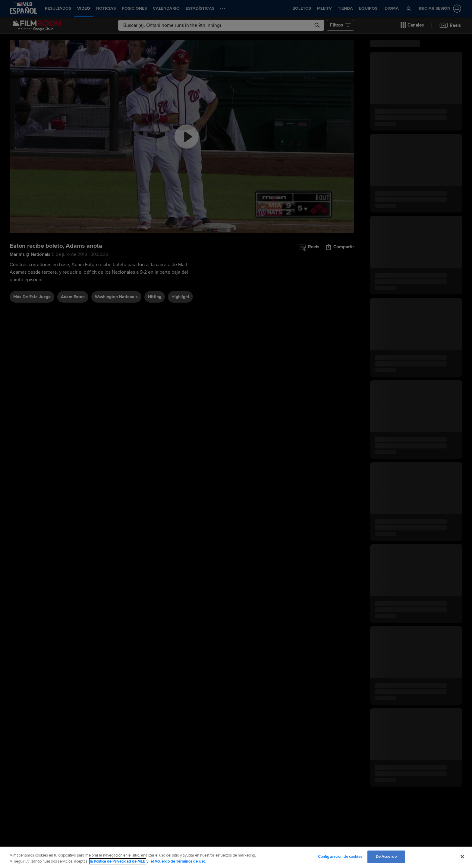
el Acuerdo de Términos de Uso (178, 861)
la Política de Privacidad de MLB (118, 861)
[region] (236, 857)
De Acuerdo (386, 857)
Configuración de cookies (340, 857)
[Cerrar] (462, 857)
